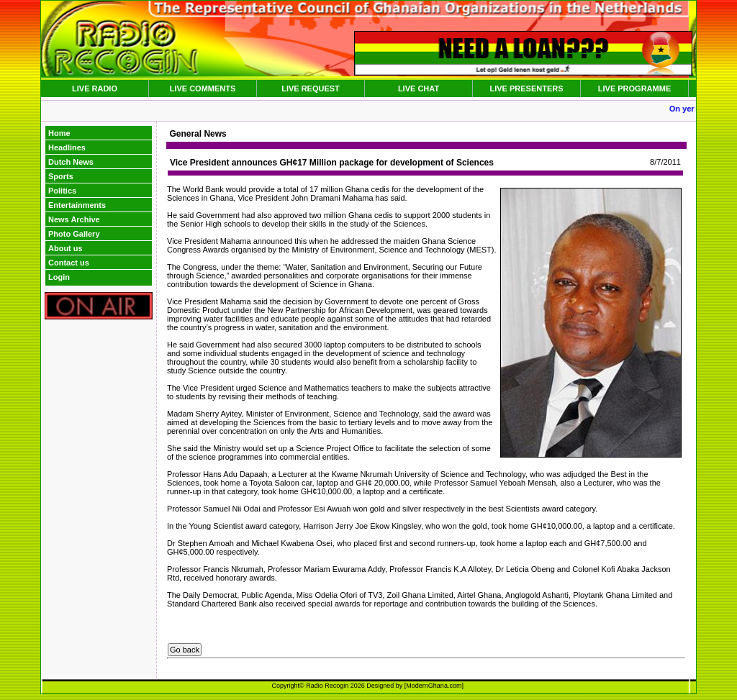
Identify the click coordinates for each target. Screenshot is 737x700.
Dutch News (71, 162)
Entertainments (77, 205)
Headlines (67, 147)
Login (59, 277)
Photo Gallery (74, 234)
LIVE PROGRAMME (634, 88)
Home (59, 133)
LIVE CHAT (419, 88)
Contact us (69, 263)
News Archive (74, 219)
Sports (61, 176)
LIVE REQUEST (311, 88)
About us (65, 248)
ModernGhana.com (434, 686)
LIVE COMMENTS (203, 88)
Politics (62, 191)
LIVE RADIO (95, 88)
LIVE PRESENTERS (526, 88)
